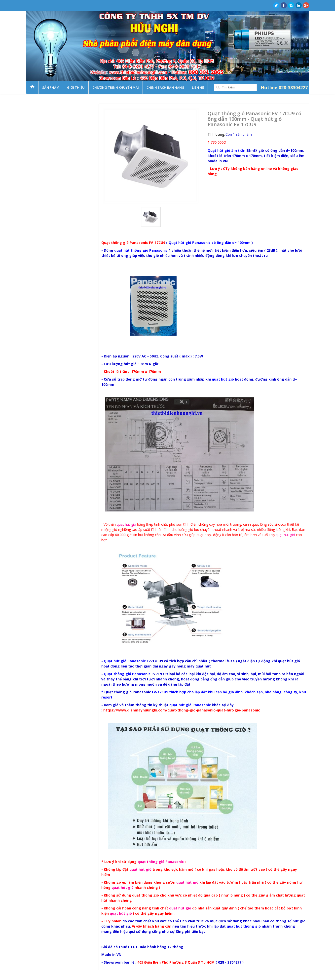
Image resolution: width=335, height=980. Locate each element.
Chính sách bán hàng (165, 87)
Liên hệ (198, 87)
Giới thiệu (76, 87)
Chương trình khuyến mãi (116, 87)
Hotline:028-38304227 (284, 87)
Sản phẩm (51, 87)
